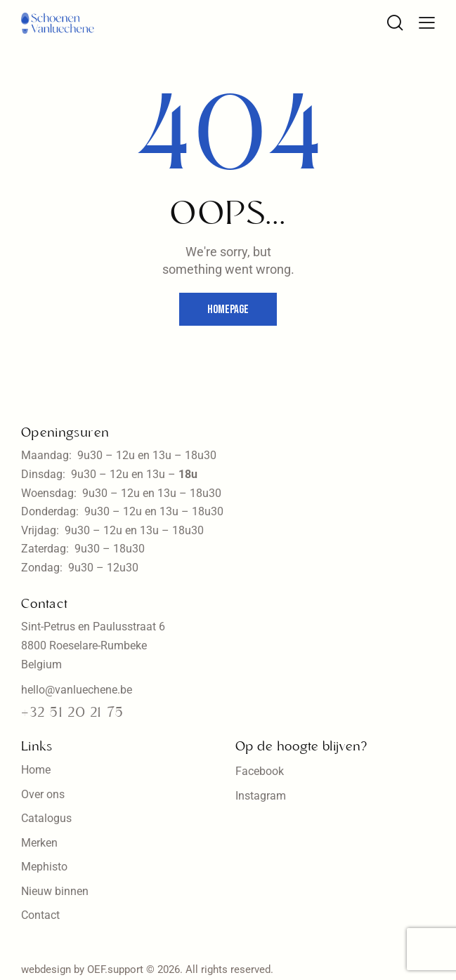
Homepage (228, 310)
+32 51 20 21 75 (72, 713)
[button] (427, 22)
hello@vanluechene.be (77, 690)
